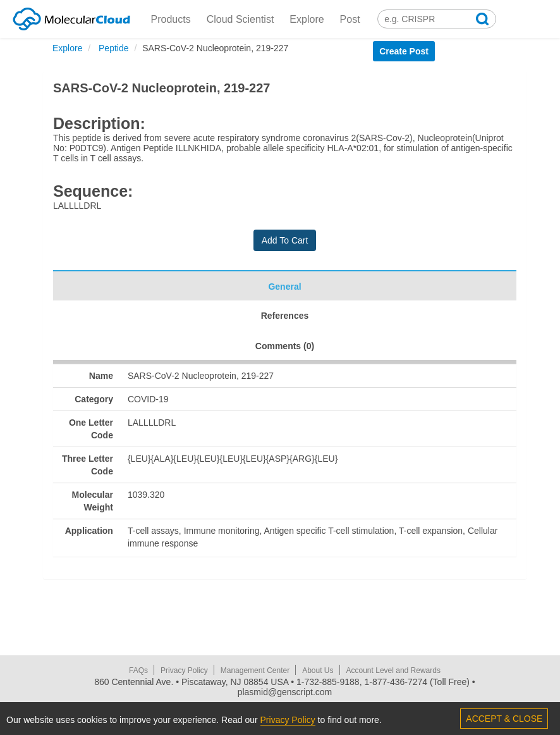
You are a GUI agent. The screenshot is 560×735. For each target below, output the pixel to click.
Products (171, 19)
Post (350, 19)
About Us (318, 670)
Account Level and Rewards (393, 670)
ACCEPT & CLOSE (504, 719)
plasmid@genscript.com (285, 692)
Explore (307, 19)
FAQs (138, 670)
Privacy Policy (184, 670)
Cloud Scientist (240, 19)
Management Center (255, 670)
